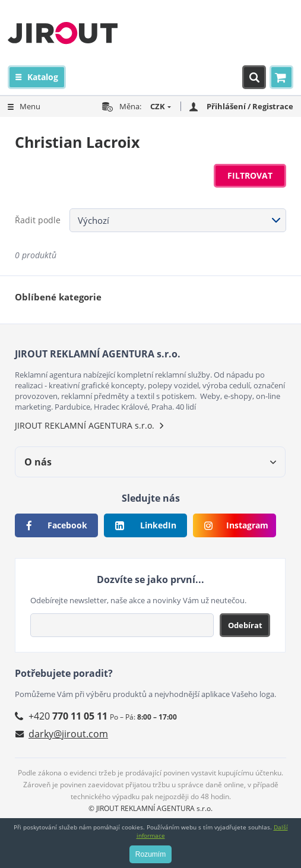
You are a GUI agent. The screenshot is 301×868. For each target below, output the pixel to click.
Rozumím (150, 854)
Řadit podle (38, 220)
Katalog (43, 77)
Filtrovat (250, 175)
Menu (30, 106)
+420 (68, 716)
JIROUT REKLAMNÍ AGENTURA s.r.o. (85, 425)
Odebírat (245, 625)
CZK (158, 106)
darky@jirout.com (68, 734)
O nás (38, 462)
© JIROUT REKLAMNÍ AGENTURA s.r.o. (150, 808)
